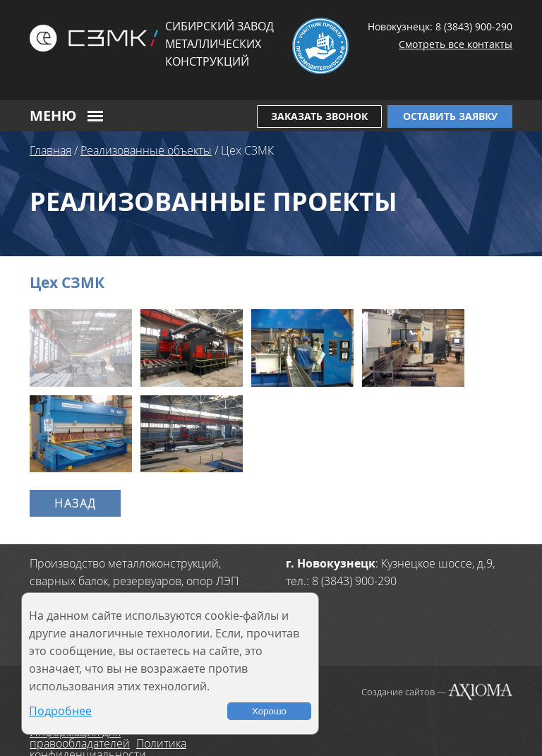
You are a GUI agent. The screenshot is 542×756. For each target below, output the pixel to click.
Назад (75, 503)
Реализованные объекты (146, 150)
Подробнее (60, 711)
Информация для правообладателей (80, 738)
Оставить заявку (450, 116)
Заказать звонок (319, 116)
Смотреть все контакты (456, 44)
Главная (50, 150)
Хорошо (269, 711)
